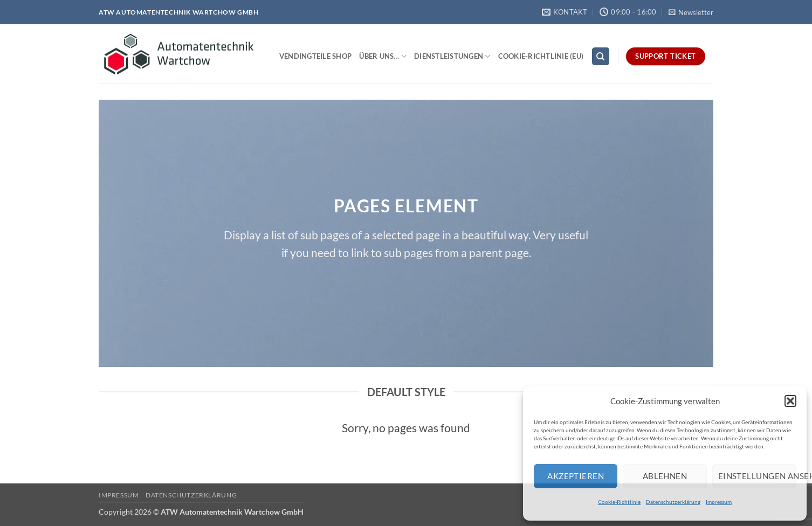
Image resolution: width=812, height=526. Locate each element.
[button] (790, 401)
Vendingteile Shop (315, 56)
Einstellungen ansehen (757, 476)
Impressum (719, 502)
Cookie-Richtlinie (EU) (541, 56)
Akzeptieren (576, 476)
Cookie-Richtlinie (619, 502)
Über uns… (383, 56)
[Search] (601, 56)
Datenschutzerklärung (673, 502)
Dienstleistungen (452, 56)
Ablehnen (665, 476)
